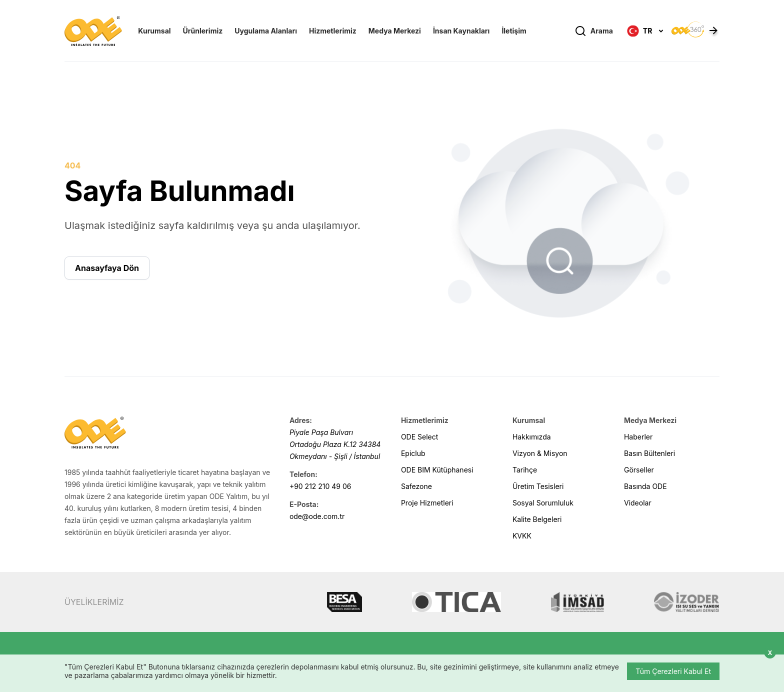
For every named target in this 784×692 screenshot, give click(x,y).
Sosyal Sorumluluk (543, 503)
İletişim (514, 31)
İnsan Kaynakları (461, 31)
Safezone (416, 486)
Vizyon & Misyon (540, 453)
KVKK (522, 536)
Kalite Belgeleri (537, 519)
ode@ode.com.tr (317, 516)
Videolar (638, 503)
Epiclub (413, 453)
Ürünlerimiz (203, 31)
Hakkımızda (532, 437)
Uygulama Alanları (266, 31)
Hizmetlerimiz (333, 31)
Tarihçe (525, 470)
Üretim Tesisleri (538, 486)
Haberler (638, 437)
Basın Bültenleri (649, 453)
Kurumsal (154, 31)
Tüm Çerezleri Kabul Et (673, 671)
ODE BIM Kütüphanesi (437, 470)
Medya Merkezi (395, 31)
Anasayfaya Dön (107, 268)
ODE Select (419, 437)
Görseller (639, 470)
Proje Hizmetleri (427, 503)
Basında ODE (645, 486)
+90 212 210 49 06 (320, 486)
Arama (594, 31)
